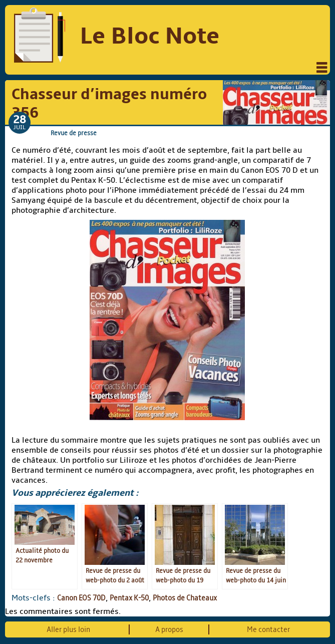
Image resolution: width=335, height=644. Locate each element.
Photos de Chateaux (185, 598)
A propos (169, 629)
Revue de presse (74, 133)
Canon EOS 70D (81, 598)
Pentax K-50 (129, 598)
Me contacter (268, 629)
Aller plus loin (68, 629)
